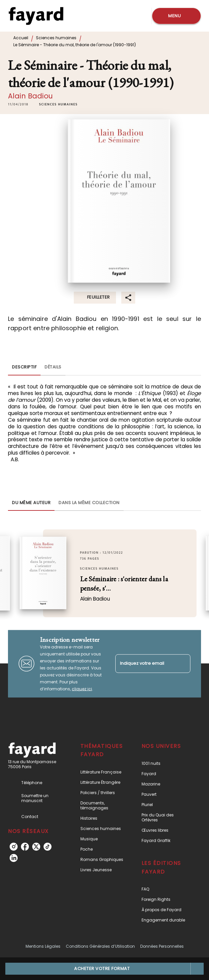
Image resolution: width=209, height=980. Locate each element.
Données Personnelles (162, 946)
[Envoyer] (182, 664)
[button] (58, 104)
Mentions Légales (43, 946)
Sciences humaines (56, 38)
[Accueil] (36, 16)
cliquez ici (82, 689)
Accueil (21, 38)
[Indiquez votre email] (145, 664)
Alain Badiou (30, 96)
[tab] (24, 367)
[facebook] (25, 847)
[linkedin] (14, 858)
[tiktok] (48, 847)
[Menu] (176, 16)
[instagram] (14, 847)
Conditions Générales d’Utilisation (100, 946)
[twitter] (36, 847)
